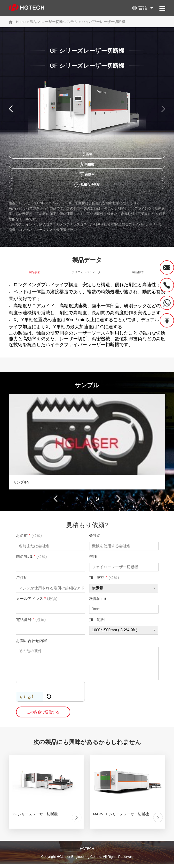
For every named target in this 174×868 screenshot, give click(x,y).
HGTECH (87, 853)
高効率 (87, 177)
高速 (87, 155)
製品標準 (138, 276)
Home (21, 22)
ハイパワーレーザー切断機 (103, 22)
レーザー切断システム (59, 22)
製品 (33, 22)
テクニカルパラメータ (86, 276)
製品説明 (35, 276)
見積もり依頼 (87, 188)
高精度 (87, 166)
